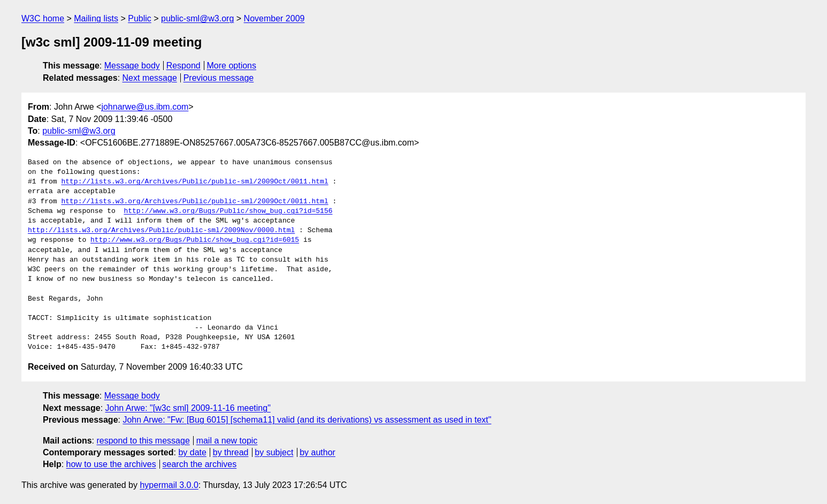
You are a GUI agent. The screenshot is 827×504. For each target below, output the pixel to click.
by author (317, 452)
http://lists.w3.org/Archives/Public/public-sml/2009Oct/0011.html (194, 182)
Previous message (219, 78)
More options (232, 66)
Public (140, 18)
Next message (150, 78)
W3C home (43, 18)
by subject (274, 452)
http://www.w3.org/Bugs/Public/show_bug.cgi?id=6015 (195, 240)
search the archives (200, 464)
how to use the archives (111, 464)
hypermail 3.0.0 (169, 485)
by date (192, 452)
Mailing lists (96, 18)
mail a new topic (227, 441)
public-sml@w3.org (197, 18)
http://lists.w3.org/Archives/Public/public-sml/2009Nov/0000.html (161, 231)
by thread (231, 452)
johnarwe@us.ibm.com (145, 107)
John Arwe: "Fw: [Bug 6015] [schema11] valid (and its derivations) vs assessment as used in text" (307, 420)
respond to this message (143, 441)
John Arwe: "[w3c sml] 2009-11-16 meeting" (188, 408)
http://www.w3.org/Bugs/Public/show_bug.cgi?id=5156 (228, 211)
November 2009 (274, 18)
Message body (132, 66)
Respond (183, 66)
